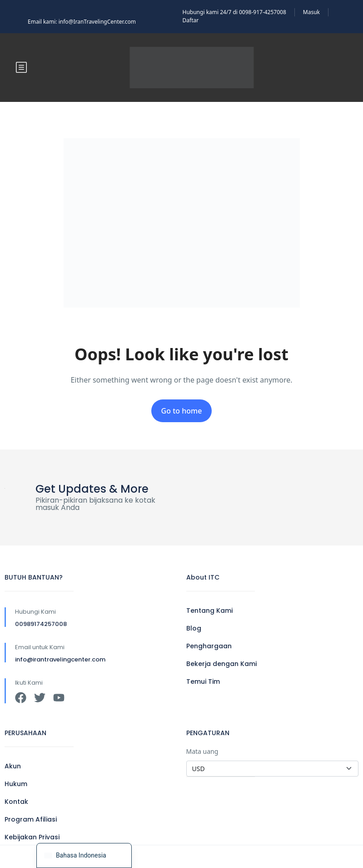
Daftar (191, 20)
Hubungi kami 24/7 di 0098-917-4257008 (234, 12)
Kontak (16, 802)
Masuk (311, 12)
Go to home (182, 411)
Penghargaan (209, 646)
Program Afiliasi (31, 819)
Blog (194, 628)
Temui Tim (203, 681)
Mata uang (202, 751)
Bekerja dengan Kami (221, 664)
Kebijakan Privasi (32, 837)
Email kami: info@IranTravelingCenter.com (82, 22)
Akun (13, 766)
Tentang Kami (209, 611)
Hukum (16, 784)
